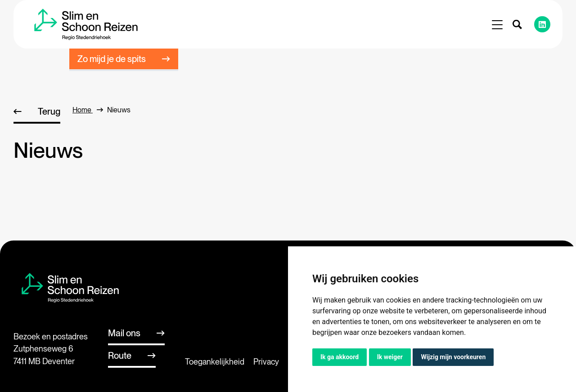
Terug (49, 111)
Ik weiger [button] (390, 357)
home (88, 110)
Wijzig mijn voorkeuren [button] (453, 357)
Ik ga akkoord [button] (340, 357)
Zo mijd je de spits (112, 59)
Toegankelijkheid (215, 362)
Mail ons (124, 333)
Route (120, 356)
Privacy (266, 362)
